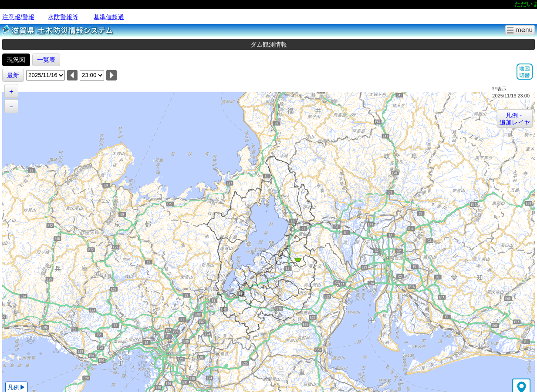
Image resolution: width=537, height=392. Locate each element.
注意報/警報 (18, 17)
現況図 (16, 60)
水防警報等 (63, 17)
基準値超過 (109, 17)
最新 (13, 75)
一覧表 (46, 60)
